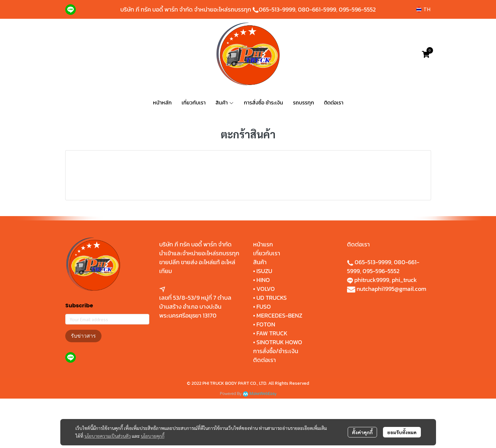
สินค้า (260, 311)
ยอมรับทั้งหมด (402, 432)
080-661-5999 (317, 9)
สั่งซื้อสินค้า (248, 215)
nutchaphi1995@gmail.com (391, 338)
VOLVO (266, 338)
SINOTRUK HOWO (279, 392)
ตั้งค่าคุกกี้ (362, 432)
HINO (263, 329)
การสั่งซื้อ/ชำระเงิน (276, 400)
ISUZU (264, 320)
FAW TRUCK (272, 383)
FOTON (265, 374)
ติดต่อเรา (264, 409)
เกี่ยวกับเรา (267, 303)
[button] (423, 9)
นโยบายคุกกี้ (153, 436)
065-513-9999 (277, 9)
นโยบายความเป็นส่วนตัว (108, 436)
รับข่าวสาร (83, 385)
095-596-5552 (357, 9)
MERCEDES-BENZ (279, 365)
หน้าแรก (263, 294)
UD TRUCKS (272, 347)
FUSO (264, 356)
